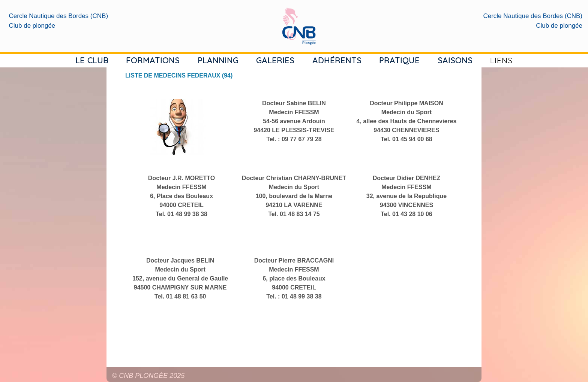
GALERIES (275, 60)
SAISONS (455, 60)
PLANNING (218, 60)
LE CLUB (92, 60)
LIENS (501, 60)
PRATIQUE (399, 60)
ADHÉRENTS (337, 60)
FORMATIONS (153, 60)
